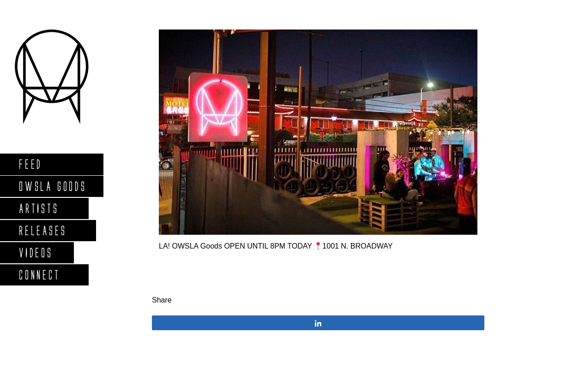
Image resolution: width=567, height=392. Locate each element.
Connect (39, 275)
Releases (42, 230)
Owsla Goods (52, 186)
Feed (30, 164)
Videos (36, 252)
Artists (39, 208)
